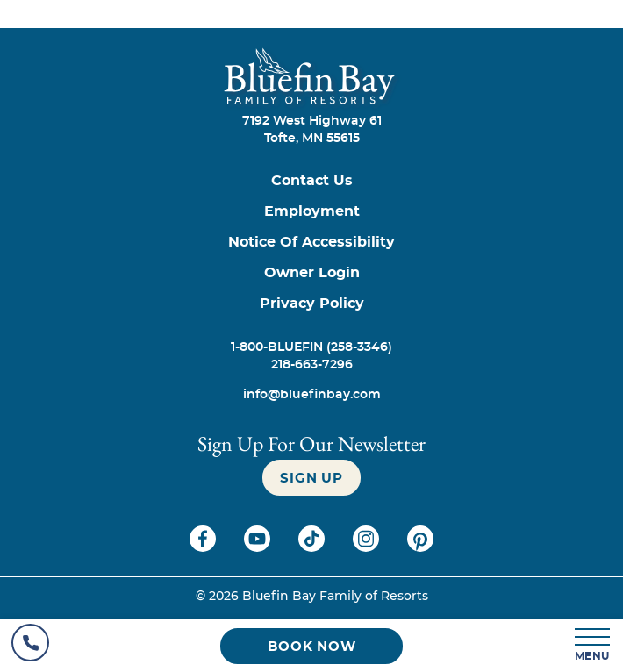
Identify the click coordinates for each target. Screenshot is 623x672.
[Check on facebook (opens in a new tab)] (204, 547)
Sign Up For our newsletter (311, 443)
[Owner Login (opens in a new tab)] (311, 273)
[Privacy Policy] (311, 304)
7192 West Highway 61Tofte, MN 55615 (312, 130)
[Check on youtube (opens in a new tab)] (259, 547)
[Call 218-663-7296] (311, 365)
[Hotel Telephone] (30, 646)
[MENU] (593, 646)
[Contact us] (311, 181)
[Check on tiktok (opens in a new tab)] (313, 547)
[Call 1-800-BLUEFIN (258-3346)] (311, 347)
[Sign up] (311, 478)
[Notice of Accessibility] (311, 243)
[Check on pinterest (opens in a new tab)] (420, 547)
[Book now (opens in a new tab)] (311, 646)
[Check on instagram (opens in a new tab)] (368, 547)
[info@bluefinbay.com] (311, 395)
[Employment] (311, 212)
